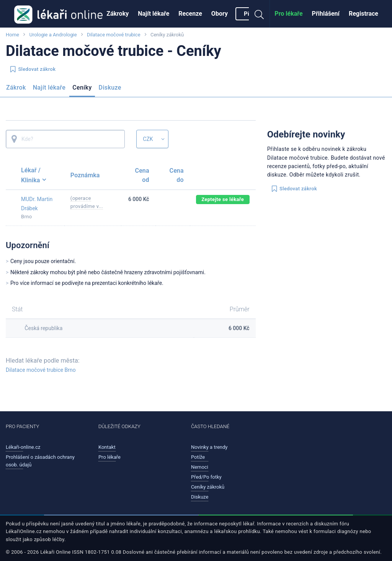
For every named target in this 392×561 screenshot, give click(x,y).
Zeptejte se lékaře (223, 199)
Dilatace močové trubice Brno (41, 370)
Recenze (190, 14)
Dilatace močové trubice (114, 35)
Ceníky (82, 88)
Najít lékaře (154, 14)
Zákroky (118, 14)
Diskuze (110, 88)
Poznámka (85, 175)
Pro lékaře (288, 14)
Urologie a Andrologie (53, 35)
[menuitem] (118, 14)
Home (12, 35)
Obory (220, 14)
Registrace (363, 14)
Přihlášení (326, 14)
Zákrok (16, 88)
